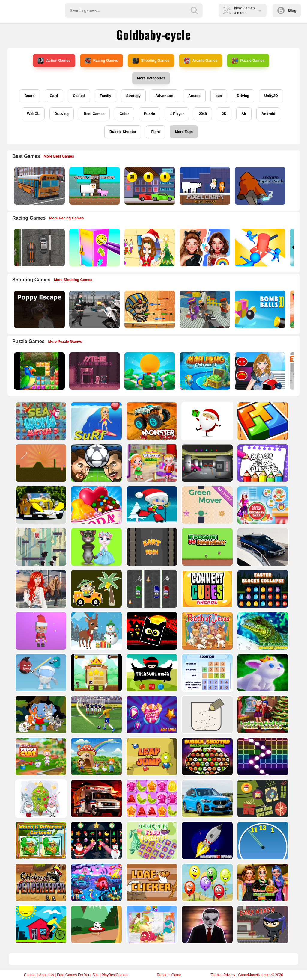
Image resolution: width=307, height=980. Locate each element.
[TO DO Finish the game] (94, 371)
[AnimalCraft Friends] (94, 186)
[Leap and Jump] (151, 757)
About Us (46, 975)
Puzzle (149, 114)
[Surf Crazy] (96, 421)
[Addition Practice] (207, 673)
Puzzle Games (248, 61)
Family (106, 96)
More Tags (184, 132)
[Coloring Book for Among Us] (262, 463)
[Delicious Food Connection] (151, 841)
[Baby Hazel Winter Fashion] (151, 463)
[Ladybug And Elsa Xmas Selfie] (262, 715)
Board (30, 96)
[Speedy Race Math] (149, 186)
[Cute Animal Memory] (40, 715)
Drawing (62, 114)
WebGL (33, 114)
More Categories (151, 78)
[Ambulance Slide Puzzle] (96, 799)
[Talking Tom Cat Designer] (96, 547)
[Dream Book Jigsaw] (96, 882)
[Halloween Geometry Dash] (151, 631)
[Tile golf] (40, 463)
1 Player (177, 114)
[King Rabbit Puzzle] (262, 673)
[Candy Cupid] (96, 505)
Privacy (229, 975)
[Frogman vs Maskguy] (207, 547)
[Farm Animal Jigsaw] (96, 757)
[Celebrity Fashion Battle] (204, 248)
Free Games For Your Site (78, 975)
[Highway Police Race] (39, 248)
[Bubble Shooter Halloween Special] (207, 757)
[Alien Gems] (40, 673)
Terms (216, 975)
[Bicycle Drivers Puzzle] (40, 924)
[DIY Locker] (94, 248)
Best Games (94, 114)
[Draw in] (207, 715)
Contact (30, 975)
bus (219, 96)
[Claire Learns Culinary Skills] (262, 505)
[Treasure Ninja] (151, 673)
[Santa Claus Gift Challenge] (207, 421)
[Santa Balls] (40, 631)
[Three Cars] (151, 589)
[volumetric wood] (262, 421)
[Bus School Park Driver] (39, 186)
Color (124, 114)
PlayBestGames (115, 975)
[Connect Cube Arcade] (207, 589)
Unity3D (271, 96)
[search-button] (194, 10)
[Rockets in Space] (207, 841)
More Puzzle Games (65, 342)
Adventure (164, 96)
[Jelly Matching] (151, 799)
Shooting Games (151, 61)
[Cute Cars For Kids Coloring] (96, 589)
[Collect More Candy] (151, 715)
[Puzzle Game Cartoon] (151, 924)
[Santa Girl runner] (151, 505)
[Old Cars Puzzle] (40, 505)
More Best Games (59, 156)
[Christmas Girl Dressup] (149, 248)
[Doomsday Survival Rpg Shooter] (94, 309)
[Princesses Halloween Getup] (262, 882)
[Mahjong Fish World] (204, 371)
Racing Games (101, 61)
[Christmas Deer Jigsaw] (96, 631)
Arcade (194, 96)
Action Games (54, 61)
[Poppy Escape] (39, 309)
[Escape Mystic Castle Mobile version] (259, 186)
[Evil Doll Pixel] (207, 924)
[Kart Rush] (151, 547)
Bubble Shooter (123, 132)
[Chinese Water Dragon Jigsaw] (262, 631)
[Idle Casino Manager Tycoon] (149, 371)
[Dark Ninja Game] (262, 924)
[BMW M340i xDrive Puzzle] (262, 547)
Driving (243, 96)
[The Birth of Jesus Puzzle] (207, 631)
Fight (155, 132)
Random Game (169, 975)
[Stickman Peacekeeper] (40, 882)
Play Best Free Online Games (30, 10)
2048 (203, 114)
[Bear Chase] (40, 547)
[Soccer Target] (96, 924)
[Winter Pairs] (96, 841)
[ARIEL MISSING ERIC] (40, 589)
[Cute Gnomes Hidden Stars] (40, 799)
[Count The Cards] (262, 799)
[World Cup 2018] (96, 715)
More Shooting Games (73, 280)
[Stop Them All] (259, 248)
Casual (79, 96)
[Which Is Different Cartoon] (40, 841)
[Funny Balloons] (207, 882)
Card (54, 96)
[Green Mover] (207, 505)
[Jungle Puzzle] (39, 371)
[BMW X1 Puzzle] (207, 799)
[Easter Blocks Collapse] (262, 589)
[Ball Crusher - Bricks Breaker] (262, 757)
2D (224, 114)
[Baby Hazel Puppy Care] (40, 757)
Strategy (133, 96)
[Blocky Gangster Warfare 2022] (204, 309)
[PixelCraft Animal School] (204, 186)
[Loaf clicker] (151, 882)
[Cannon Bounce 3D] (259, 309)
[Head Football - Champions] (96, 463)
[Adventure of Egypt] (149, 309)
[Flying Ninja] (96, 673)
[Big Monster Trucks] (151, 421)
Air (244, 114)
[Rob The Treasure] (207, 463)
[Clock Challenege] (262, 841)
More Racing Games (66, 218)
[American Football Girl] (259, 371)
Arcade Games (201, 61)
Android (268, 114)
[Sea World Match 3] (40, 421)
